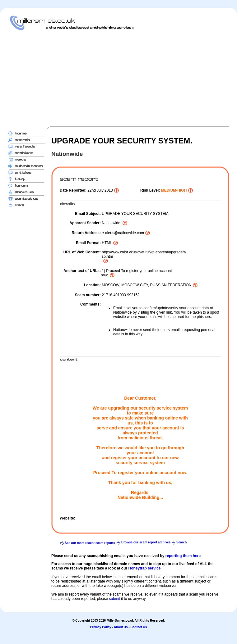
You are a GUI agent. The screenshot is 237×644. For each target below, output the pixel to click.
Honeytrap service (144, 568)
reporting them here (183, 556)
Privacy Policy (101, 627)
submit (114, 599)
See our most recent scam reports (90, 543)
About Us (121, 627)
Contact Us (139, 627)
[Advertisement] (114, 78)
